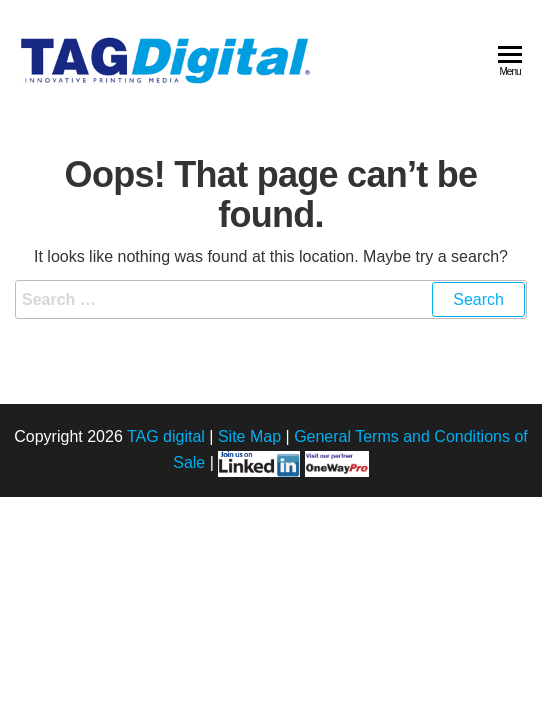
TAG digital (166, 436)
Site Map (249, 436)
